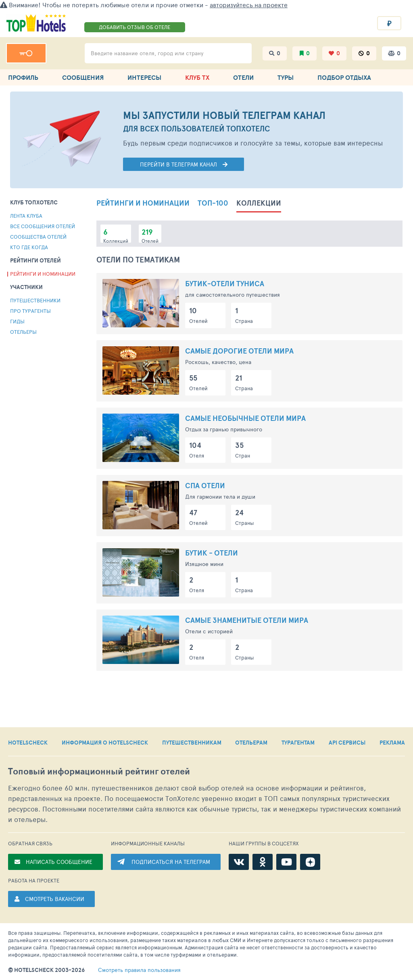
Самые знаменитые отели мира (247, 620)
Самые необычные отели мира (245, 418)
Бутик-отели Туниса (225, 284)
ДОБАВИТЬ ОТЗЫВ (135, 27)
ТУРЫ (286, 77)
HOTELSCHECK (28, 743)
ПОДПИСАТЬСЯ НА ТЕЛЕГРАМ (171, 862)
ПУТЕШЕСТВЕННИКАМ (192, 743)
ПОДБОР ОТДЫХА (344, 77)
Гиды (17, 321)
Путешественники (35, 300)
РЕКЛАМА (392, 743)
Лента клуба (26, 216)
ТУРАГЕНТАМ (298, 743)
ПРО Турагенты (30, 311)
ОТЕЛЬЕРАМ (251, 743)
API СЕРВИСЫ (347, 743)
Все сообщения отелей (43, 226)
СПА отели (205, 486)
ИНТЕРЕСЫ (144, 77)
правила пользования (139, 970)
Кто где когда (29, 247)
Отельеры (23, 332)
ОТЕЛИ (243, 77)
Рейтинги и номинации (43, 274)
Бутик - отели (212, 553)
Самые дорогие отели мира (239, 351)
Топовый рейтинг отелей (99, 771)
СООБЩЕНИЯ (83, 77)
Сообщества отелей (38, 237)
